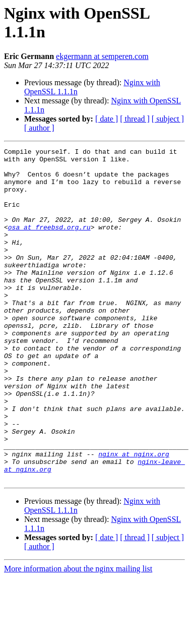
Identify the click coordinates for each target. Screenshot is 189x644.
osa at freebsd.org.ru (49, 244)
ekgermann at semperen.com (102, 56)
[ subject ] (168, 119)
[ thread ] (135, 119)
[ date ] (107, 119)
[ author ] (39, 128)
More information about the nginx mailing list (78, 635)
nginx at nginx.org (134, 516)
